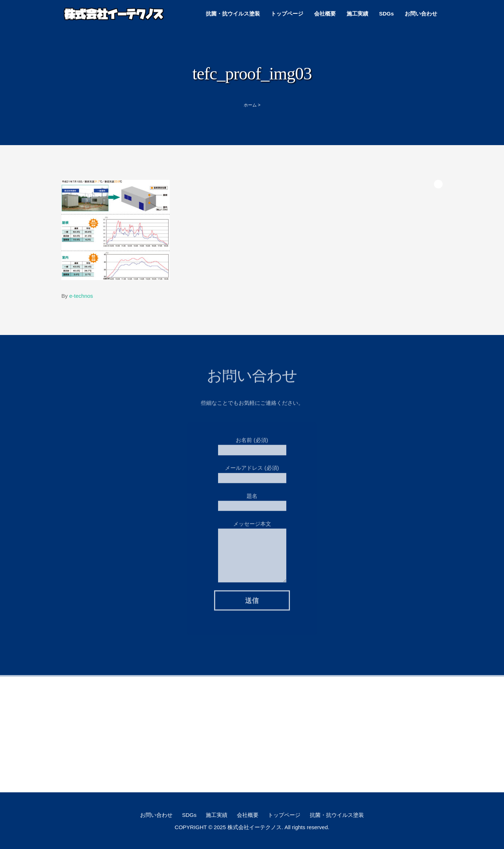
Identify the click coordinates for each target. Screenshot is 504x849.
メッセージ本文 (252, 537)
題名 (252, 499)
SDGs (386, 14)
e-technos (81, 296)
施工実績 (357, 14)
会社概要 (325, 14)
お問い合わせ (421, 14)
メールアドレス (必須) (252, 471)
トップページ (287, 14)
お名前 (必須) (252, 443)
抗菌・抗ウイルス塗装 (233, 14)
